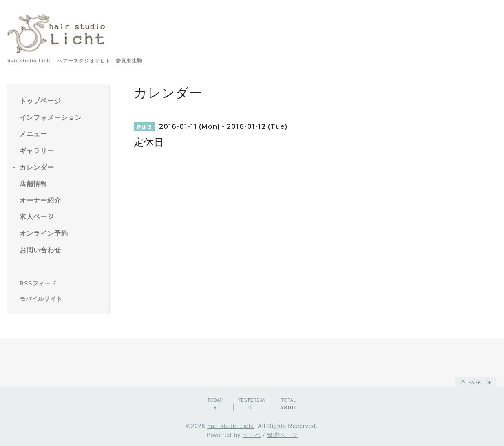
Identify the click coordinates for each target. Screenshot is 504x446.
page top (475, 381)
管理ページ (282, 435)
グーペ (252, 435)
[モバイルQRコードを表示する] (61, 299)
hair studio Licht (231, 426)
